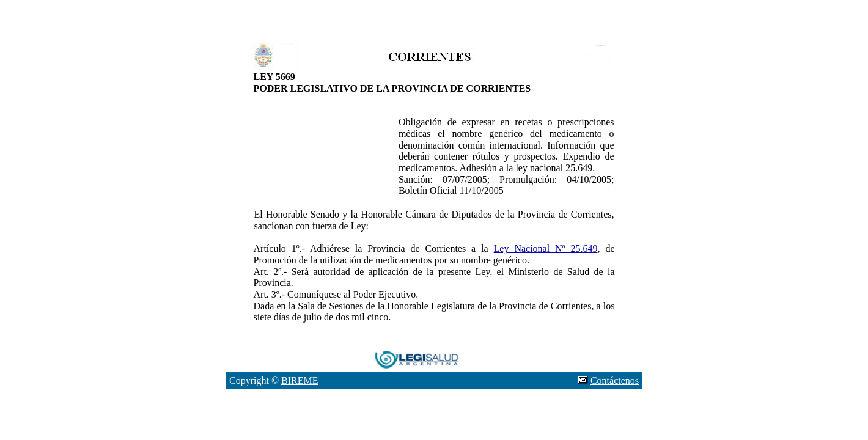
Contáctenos (615, 380)
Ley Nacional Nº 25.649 (546, 248)
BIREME (300, 380)
